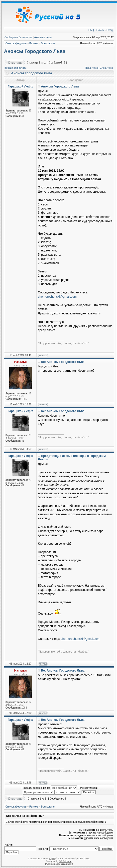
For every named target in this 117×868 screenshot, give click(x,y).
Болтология (48, 43)
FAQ (91, 30)
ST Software (65, 861)
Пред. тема (91, 68)
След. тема (107, 68)
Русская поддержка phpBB (59, 864)
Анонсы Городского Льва (35, 51)
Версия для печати (15, 68)
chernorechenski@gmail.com (57, 297)
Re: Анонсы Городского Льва (63, 362)
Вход (110, 30)
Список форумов (16, 43)
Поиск (100, 30)
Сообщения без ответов (18, 37)
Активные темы (43, 37)
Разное (34, 43)
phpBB (52, 859)
